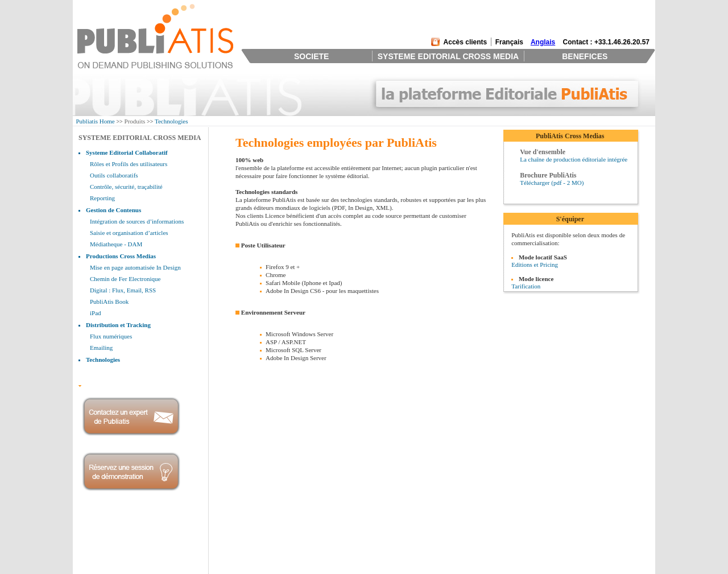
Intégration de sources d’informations (137, 221)
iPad (96, 313)
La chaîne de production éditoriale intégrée (574, 159)
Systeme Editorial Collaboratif (127, 152)
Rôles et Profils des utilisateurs (129, 164)
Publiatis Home (96, 121)
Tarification (526, 286)
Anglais (543, 42)
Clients (89, 546)
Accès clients (466, 42)
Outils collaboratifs (114, 175)
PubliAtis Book (109, 302)
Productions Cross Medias (121, 256)
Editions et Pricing (535, 265)
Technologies (171, 121)
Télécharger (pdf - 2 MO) (552, 183)
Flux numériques (111, 336)
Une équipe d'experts (339, 546)
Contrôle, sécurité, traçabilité (126, 187)
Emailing (101, 348)
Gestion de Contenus (113, 210)
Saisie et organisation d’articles (129, 233)
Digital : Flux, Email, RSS (123, 290)
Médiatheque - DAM (116, 244)
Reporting (102, 198)
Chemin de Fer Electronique (125, 279)
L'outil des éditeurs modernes (349, 531)
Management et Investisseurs (117, 539)
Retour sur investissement (345, 539)
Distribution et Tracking (118, 325)
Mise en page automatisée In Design (135, 267)
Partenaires (94, 554)
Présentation (96, 531)
